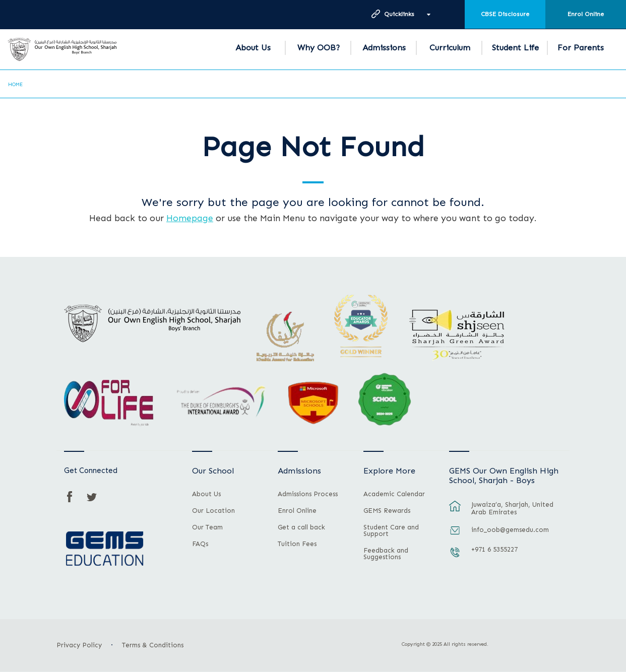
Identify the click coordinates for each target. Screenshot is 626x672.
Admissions (384, 48)
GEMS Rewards (387, 511)
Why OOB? (319, 48)
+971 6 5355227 (494, 549)
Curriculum (450, 48)
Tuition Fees (297, 544)
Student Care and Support (391, 531)
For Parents (581, 48)
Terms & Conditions (153, 645)
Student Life (515, 48)
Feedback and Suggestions (386, 554)
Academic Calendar (394, 494)
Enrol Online (586, 14)
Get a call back (301, 527)
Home (15, 85)
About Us (253, 48)
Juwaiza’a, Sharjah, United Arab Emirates (512, 508)
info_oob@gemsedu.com (510, 530)
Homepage (190, 218)
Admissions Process (308, 494)
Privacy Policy (79, 645)
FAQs (200, 544)
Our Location (213, 511)
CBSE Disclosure (505, 14)
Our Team (207, 527)
